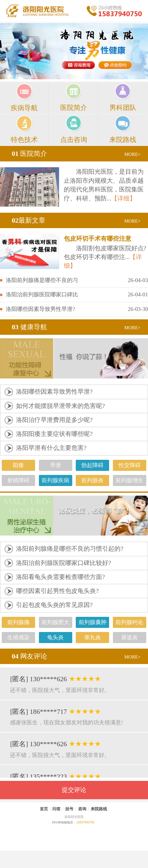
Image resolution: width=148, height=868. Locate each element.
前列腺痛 (18, 622)
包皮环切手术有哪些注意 (98, 239)
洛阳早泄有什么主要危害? (51, 448)
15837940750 (85, 822)
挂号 (69, 809)
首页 (44, 809)
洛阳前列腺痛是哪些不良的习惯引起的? (70, 549)
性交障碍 (130, 465)
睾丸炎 (93, 637)
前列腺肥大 (55, 622)
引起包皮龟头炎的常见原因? (54, 605)
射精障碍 (18, 480)
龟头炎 (55, 637)
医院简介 (29, 154)
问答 (56, 809)
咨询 (82, 809)
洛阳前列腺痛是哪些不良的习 (42, 280)
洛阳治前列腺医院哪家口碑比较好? (63, 563)
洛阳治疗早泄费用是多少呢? (54, 420)
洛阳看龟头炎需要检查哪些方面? (60, 577)
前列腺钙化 (129, 622)
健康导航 (29, 327)
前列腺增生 (129, 480)
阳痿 (18, 465)
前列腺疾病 (55, 480)
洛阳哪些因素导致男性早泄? (40, 309)
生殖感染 (18, 637)
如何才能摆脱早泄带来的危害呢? (60, 406)
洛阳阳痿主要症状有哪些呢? (54, 434)
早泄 (56, 465)
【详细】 (123, 198)
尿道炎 (129, 637)
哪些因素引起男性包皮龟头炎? (57, 591)
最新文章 (29, 220)
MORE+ (132, 154)
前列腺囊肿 (93, 622)
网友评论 (29, 656)
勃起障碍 (92, 465)
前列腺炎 (92, 480)
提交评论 (74, 790)
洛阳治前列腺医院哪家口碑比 (42, 294)
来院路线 (99, 809)
